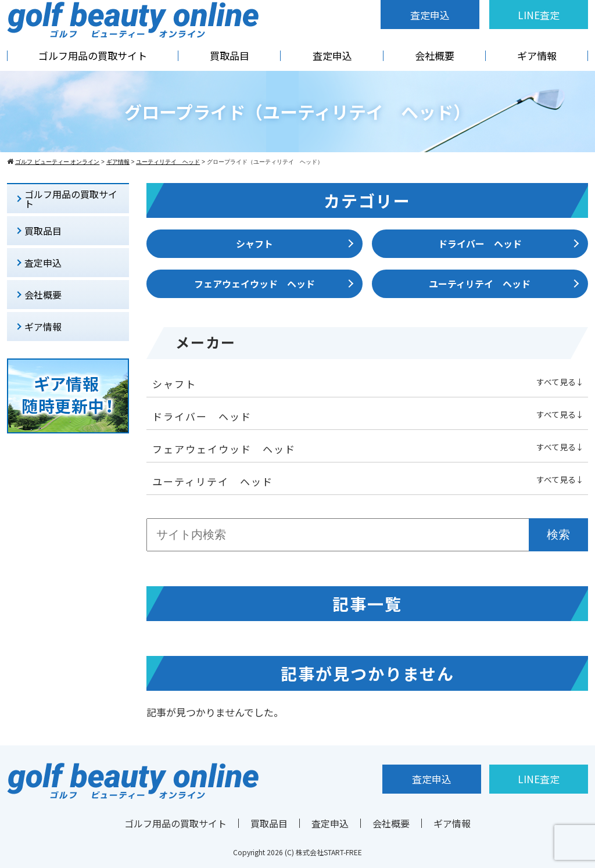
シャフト (255, 243)
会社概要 (435, 55)
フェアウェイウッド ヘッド (255, 284)
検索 (558, 535)
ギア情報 (537, 55)
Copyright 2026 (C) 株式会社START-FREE (297, 852)
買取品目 (230, 55)
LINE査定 (539, 15)
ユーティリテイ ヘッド (480, 284)
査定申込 (430, 15)
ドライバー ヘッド (480, 243)
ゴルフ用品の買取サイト (93, 55)
